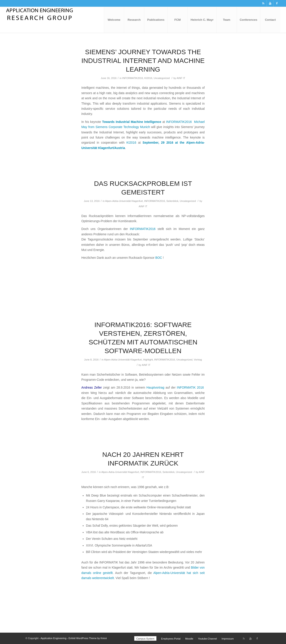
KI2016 (148, 78)
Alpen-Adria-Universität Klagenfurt (124, 201)
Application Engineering (53, 638)
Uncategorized (162, 78)
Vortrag (198, 360)
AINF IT (181, 78)
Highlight (148, 360)
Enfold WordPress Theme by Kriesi (88, 638)
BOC (159, 258)
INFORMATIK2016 (133, 78)
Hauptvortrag (155, 388)
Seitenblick (172, 201)
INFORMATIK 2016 (190, 388)
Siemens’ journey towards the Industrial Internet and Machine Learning (143, 61)
